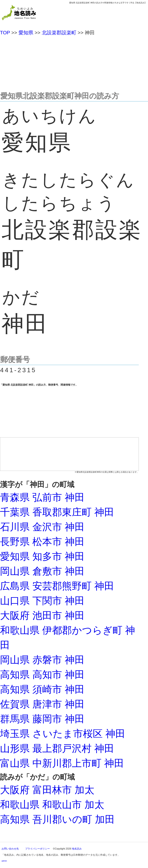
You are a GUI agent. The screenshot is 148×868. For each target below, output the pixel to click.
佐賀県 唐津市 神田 (42, 704)
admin (4, 861)
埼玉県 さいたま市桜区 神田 (63, 734)
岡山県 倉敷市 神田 (42, 571)
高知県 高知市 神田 (42, 675)
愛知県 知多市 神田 (42, 556)
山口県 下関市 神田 (42, 601)
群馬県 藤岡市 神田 (42, 719)
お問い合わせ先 (10, 849)
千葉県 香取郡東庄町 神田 (57, 512)
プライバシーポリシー (37, 849)
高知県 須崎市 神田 (42, 689)
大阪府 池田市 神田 (42, 615)
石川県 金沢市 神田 (42, 527)
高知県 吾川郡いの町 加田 (57, 819)
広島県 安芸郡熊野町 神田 (57, 586)
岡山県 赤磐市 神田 (42, 660)
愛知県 (26, 33)
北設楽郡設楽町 (59, 33)
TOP (5, 33)
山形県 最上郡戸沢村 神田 (57, 748)
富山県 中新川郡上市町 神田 (62, 763)
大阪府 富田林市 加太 (47, 790)
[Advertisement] (74, 62)
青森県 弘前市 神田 (42, 497)
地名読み (77, 849)
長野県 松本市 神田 (42, 542)
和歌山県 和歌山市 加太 (52, 805)
